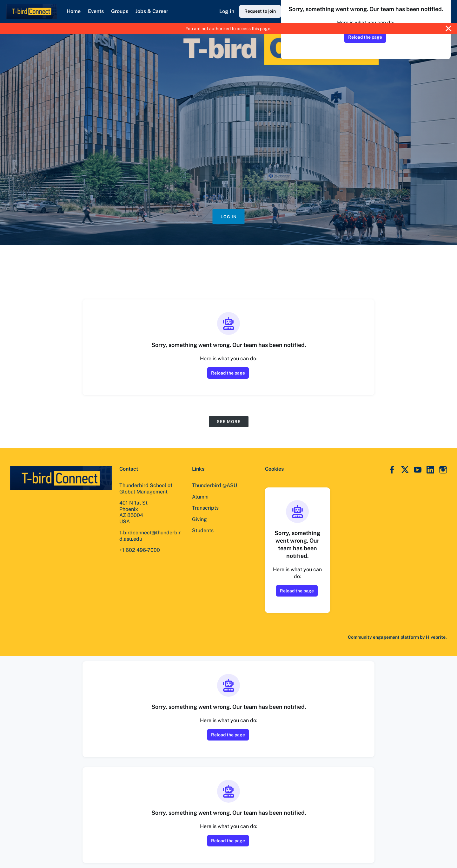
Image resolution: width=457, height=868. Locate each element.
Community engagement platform (383, 637)
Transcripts (205, 508)
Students (203, 530)
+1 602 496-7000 (140, 550)
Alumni (200, 497)
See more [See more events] (229, 422)
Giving (199, 519)
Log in (227, 11)
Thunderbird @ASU (215, 485)
